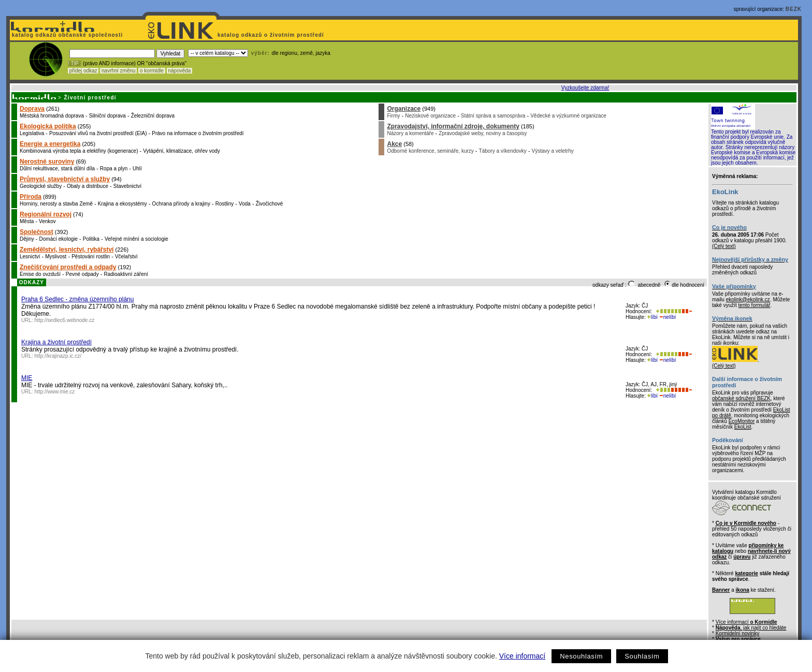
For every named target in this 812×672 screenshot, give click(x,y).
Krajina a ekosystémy (122, 204)
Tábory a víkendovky (503, 151)
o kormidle (152, 71)
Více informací (522, 656)
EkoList (743, 427)
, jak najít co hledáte (751, 628)
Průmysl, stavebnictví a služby (65, 179)
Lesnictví (30, 257)
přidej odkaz (83, 71)
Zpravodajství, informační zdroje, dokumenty (453, 126)
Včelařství (126, 257)
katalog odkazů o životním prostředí (272, 35)
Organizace (404, 109)
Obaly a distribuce (88, 186)
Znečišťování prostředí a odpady (68, 267)
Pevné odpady (82, 274)
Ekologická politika (48, 126)
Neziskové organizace (430, 116)
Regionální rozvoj (46, 214)
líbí (653, 317)
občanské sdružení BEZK (741, 398)
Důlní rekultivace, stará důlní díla (57, 169)
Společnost (37, 232)
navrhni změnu (118, 71)
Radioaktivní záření (126, 274)
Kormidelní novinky (737, 633)
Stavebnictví (127, 186)
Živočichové (270, 204)
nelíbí (668, 317)
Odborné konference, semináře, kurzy (430, 151)
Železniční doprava (153, 116)
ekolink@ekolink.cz (748, 300)
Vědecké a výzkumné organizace (568, 116)
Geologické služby (41, 186)
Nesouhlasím (581, 656)
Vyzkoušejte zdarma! (585, 88)
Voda (245, 204)
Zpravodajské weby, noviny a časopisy (483, 133)
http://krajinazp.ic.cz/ (58, 356)
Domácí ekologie (59, 239)
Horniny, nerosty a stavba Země (56, 204)
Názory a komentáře (410, 133)
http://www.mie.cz (55, 392)
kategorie (746, 573)
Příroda (31, 197)
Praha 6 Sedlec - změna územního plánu (77, 299)
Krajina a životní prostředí (56, 342)
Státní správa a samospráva (493, 116)
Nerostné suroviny (47, 162)
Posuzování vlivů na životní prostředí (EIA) (98, 133)
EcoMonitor (742, 421)
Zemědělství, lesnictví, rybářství (67, 250)
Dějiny (27, 239)
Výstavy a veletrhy (553, 151)
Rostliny (225, 204)
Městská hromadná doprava (52, 116)
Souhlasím (642, 656)
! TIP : (75, 63)
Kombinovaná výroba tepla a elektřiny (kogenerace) (79, 151)
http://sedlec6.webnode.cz (65, 320)
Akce (394, 144)
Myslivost (56, 257)
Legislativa (32, 133)
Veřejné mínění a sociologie (136, 239)
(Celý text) (724, 246)
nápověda (180, 71)
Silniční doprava (107, 116)
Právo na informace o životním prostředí (198, 133)
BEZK (794, 9)
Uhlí (137, 169)
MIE (27, 378)
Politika (91, 239)
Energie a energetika (50, 144)
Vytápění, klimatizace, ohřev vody (182, 151)
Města (27, 221)
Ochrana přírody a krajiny (181, 204)
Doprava (32, 109)
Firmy (393, 116)
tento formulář (755, 305)
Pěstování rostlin (91, 257)
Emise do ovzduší (40, 274)
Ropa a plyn (114, 169)
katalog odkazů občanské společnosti (66, 35)
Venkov (47, 221)
